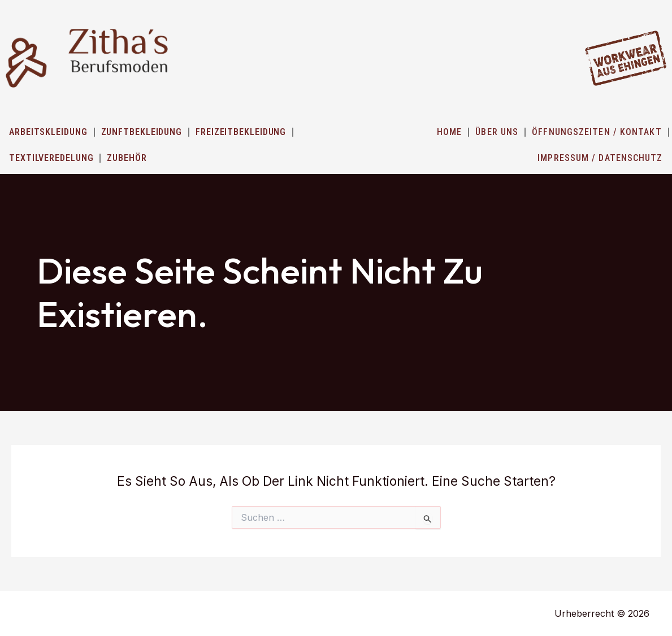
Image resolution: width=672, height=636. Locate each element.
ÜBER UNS (497, 132)
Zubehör (127, 158)
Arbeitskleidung (48, 132)
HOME (449, 132)
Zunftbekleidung (142, 132)
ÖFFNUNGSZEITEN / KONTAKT (597, 132)
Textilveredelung (51, 158)
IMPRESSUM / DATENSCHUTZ (600, 158)
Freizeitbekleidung (241, 132)
